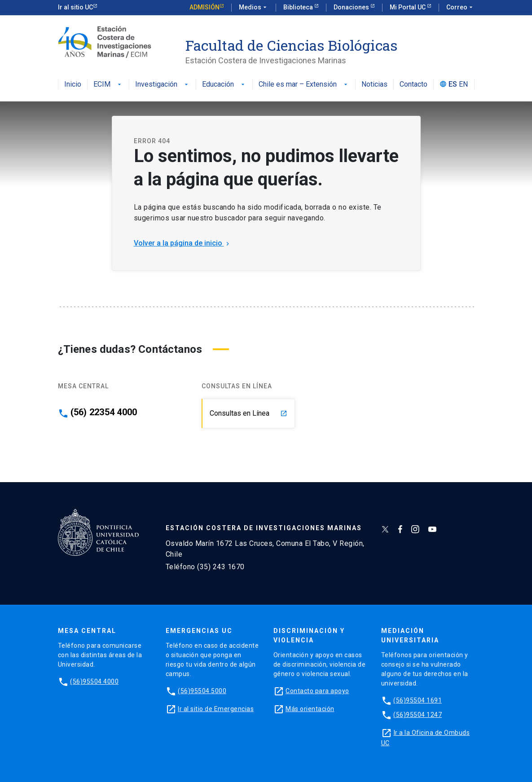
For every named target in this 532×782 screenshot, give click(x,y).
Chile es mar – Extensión (304, 85)
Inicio (73, 85)
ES (453, 85)
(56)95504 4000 (94, 681)
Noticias (374, 85)
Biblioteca (299, 7)
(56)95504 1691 (418, 700)
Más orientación (310, 709)
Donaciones (352, 7)
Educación (224, 85)
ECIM (108, 85)
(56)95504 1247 (418, 715)
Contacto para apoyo (317, 691)
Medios (254, 8)
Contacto (413, 85)
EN (463, 85)
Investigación (163, 85)
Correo (460, 8)
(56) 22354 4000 (104, 412)
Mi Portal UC (408, 7)
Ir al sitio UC (75, 7)
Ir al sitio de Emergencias (216, 709)
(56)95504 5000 (202, 691)
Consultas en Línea (248, 413)
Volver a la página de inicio (182, 243)
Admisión (204, 7)
